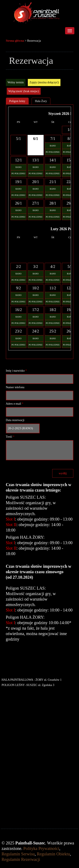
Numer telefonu (15, 387)
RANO (53, 146)
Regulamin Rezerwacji (21, 859)
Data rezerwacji (15, 420)
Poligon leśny (17, 101)
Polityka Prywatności (41, 848)
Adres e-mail (15, 404)
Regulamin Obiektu (53, 854)
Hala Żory (41, 101)
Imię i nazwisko (16, 371)
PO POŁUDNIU (53, 152)
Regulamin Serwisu (18, 854)
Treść (10, 437)
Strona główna (15, 41)
